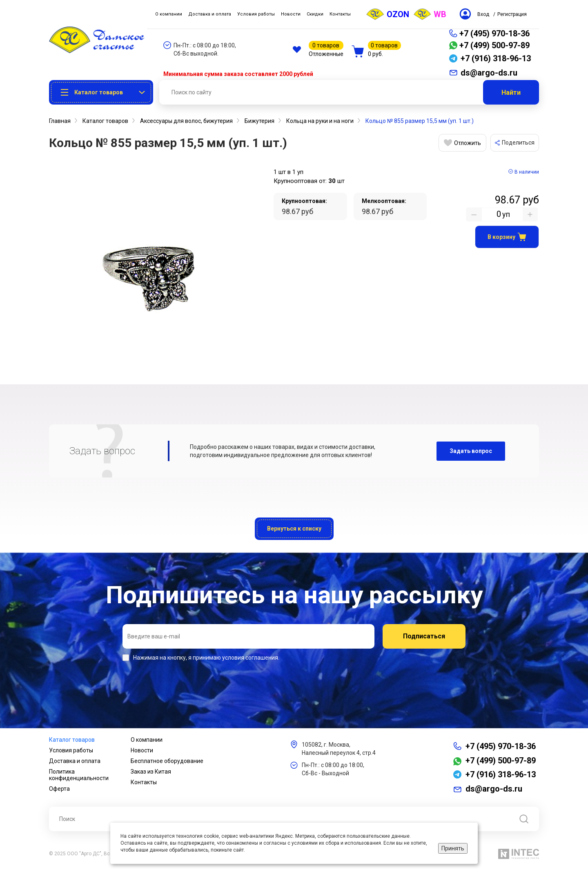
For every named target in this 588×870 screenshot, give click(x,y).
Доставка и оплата (75, 761)
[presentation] (185, 684)
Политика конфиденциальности (79, 775)
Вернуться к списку (294, 529)
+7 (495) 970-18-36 (494, 33)
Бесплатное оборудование (167, 761)
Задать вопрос (471, 451)
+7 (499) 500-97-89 (494, 45)
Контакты (144, 782)
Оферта (59, 789)
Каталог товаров (72, 740)
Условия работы (71, 750)
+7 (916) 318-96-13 (501, 774)
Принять (453, 848)
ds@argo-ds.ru (494, 789)
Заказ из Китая (151, 772)
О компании (147, 740)
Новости (142, 750)
